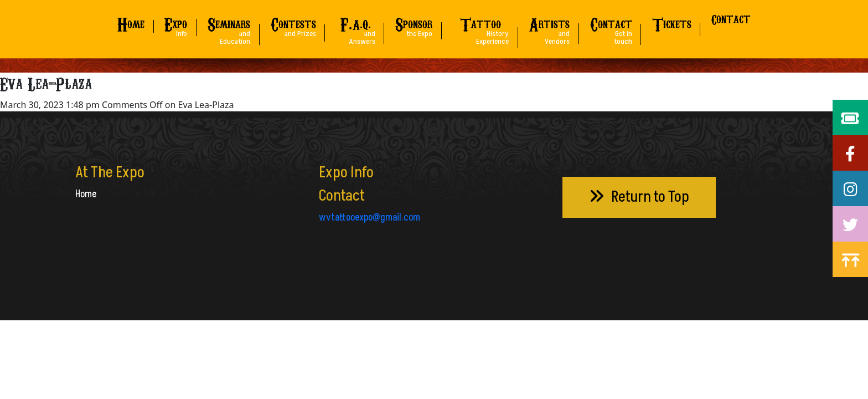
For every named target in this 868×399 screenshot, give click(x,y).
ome (131, 23)
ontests (293, 24)
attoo (480, 28)
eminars (229, 28)
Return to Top (639, 197)
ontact (611, 28)
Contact (731, 19)
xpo (176, 24)
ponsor (414, 24)
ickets (672, 23)
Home (86, 194)
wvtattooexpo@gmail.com (370, 218)
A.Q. (356, 28)
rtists (549, 28)
